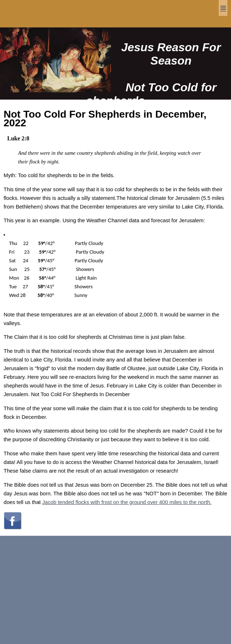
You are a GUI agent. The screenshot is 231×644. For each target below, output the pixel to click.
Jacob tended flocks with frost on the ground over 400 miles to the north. (127, 502)
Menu (223, 8)
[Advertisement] (115, 590)
